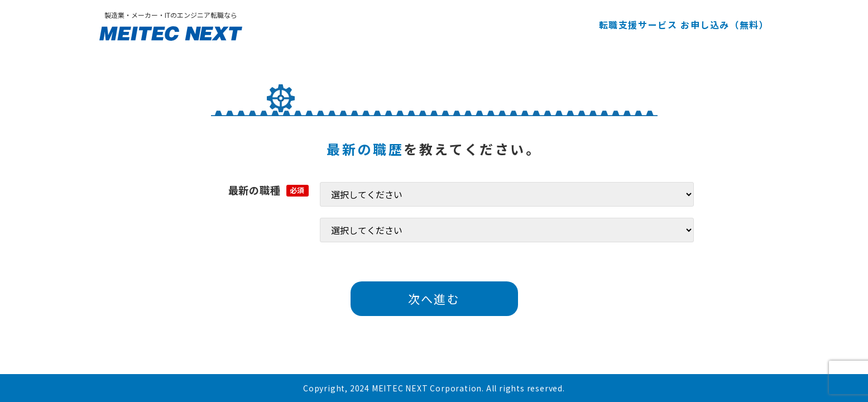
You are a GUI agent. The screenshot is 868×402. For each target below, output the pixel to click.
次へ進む (434, 299)
